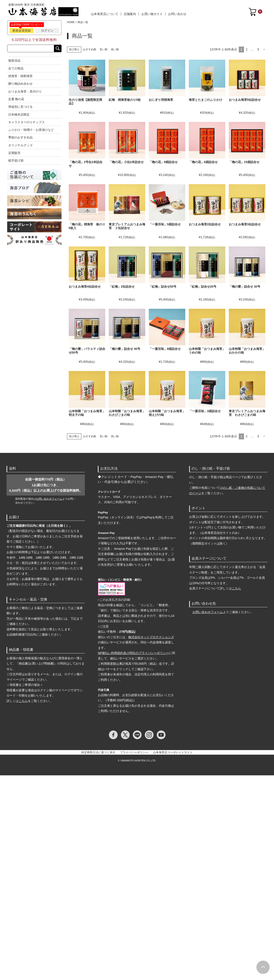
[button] (264, 50)
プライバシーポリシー (134, 752)
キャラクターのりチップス (27, 122)
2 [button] (247, 49)
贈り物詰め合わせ (20, 84)
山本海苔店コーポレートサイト (173, 752)
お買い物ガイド (152, 14)
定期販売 (14, 153)
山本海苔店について (105, 14)
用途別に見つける (20, 107)
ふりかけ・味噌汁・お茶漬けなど (31, 130)
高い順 (115, 49)
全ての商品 (16, 68)
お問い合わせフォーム (49, 499)
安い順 (104, 49)
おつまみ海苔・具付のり (25, 91)
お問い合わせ (177, 14)
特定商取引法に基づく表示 (98, 752)
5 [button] (258, 49)
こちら (23, 701)
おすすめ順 (90, 49)
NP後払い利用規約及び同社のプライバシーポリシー (133, 653)
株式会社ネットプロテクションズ (151, 637)
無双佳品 (14, 61)
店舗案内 (130, 14)
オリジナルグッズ (20, 145)
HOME (71, 22)
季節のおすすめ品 (20, 137)
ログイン (47, 30)
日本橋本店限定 (19, 115)
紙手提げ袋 (16, 160)
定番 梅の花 (16, 99)
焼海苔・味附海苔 (20, 76)
